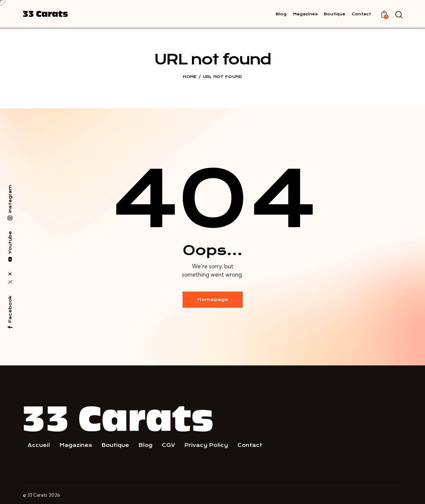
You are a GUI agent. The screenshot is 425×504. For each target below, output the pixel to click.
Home (190, 77)
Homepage (213, 300)
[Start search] (398, 15)
